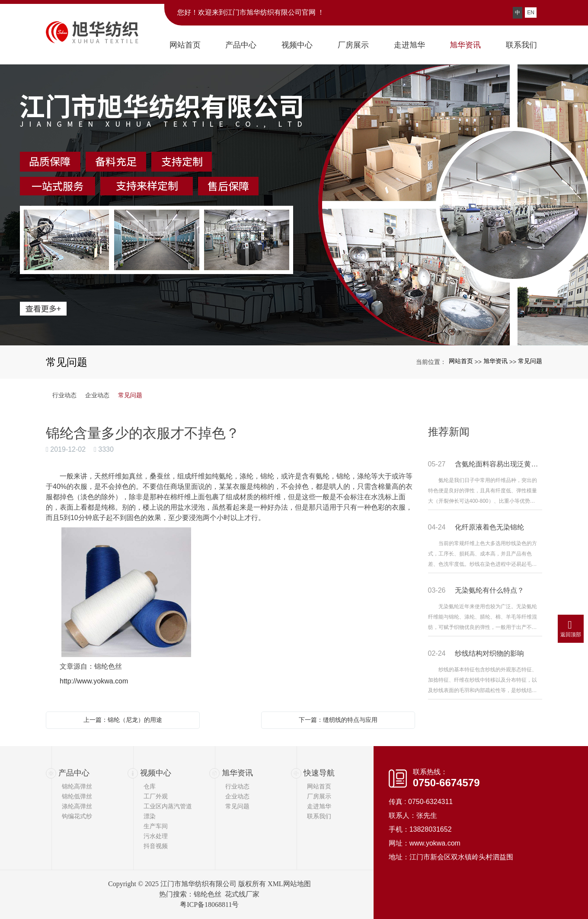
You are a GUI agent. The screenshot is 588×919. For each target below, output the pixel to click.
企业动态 (97, 395)
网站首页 (461, 361)
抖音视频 (156, 846)
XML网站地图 (289, 884)
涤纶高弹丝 (77, 806)
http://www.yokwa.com (94, 681)
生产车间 (156, 826)
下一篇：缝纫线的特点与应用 (338, 720)
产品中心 (74, 773)
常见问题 (530, 361)
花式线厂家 (242, 894)
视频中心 (156, 773)
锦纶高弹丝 (77, 786)
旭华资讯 (495, 361)
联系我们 (319, 816)
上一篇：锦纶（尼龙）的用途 (123, 720)
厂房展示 (319, 796)
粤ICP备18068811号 (209, 905)
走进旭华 (319, 806)
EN (531, 13)
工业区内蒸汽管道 (168, 806)
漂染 (150, 816)
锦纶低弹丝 (77, 796)
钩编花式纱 (77, 816)
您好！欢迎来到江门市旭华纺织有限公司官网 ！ (251, 12)
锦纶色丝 (208, 894)
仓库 (150, 786)
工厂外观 (156, 796)
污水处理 (156, 836)
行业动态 (64, 395)
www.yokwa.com (435, 843)
